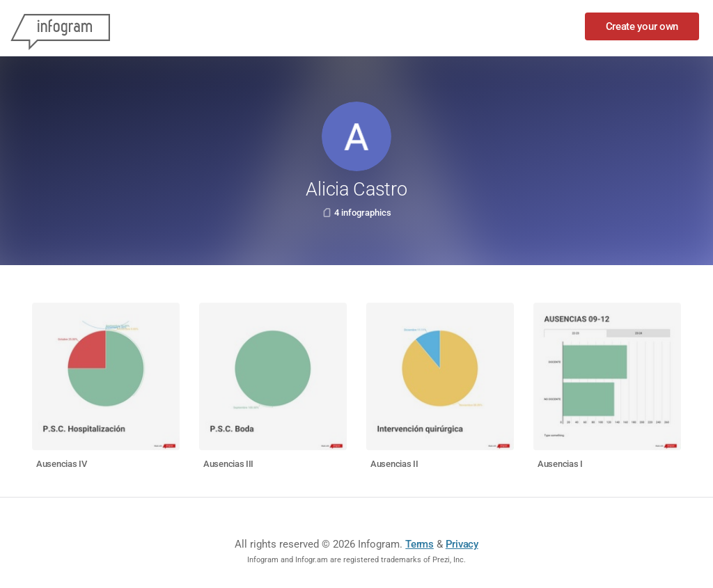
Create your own (642, 26)
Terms (420, 544)
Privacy (462, 544)
